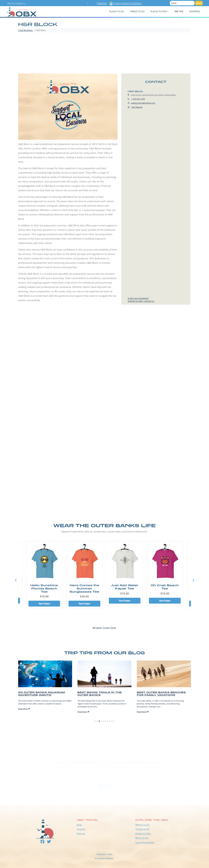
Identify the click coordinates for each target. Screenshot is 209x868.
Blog (79, 825)
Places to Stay (143, 834)
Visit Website (137, 107)
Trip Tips (179, 11)
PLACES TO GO (117, 11)
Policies (81, 834)
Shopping (195, 11)
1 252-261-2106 (138, 99)
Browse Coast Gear (104, 628)
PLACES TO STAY (159, 11)
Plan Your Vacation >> (16, 3)
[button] (193, 580)
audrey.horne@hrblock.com (143, 103)
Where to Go (142, 825)
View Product (44, 604)
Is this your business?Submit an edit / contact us (141, 300)
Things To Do (137, 11)
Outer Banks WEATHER (104, 795)
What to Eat (142, 838)
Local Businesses (145, 842)
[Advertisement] (104, 53)
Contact (81, 829)
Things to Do (142, 829)
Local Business (25, 30)
